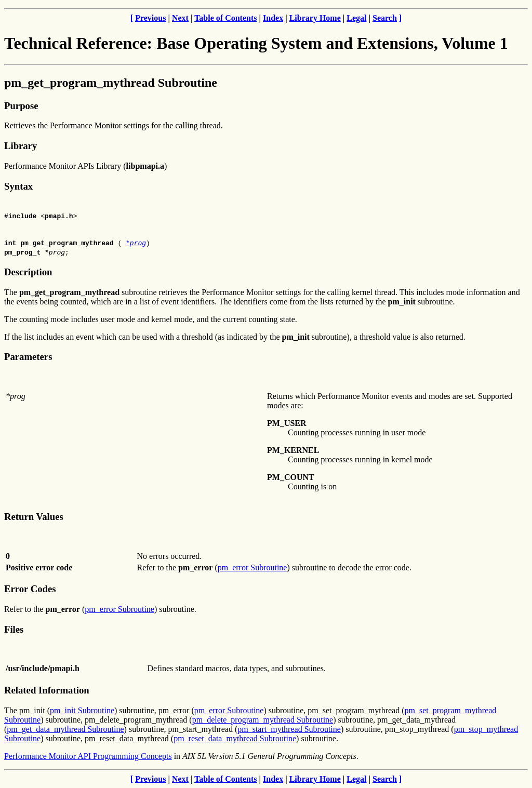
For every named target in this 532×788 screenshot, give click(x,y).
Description (28, 272)
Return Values (34, 517)
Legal (356, 18)
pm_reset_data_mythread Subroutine (235, 738)
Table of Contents (225, 18)
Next (180, 18)
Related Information (47, 690)
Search (385, 18)
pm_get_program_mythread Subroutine (111, 83)
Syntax (18, 186)
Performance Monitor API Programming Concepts (88, 756)
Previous (150, 18)
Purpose (21, 106)
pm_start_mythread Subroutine (289, 729)
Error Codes (30, 589)
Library (21, 146)
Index (273, 18)
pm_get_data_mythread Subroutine (65, 729)
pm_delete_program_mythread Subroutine (263, 720)
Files (14, 629)
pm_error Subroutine (252, 567)
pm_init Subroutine (82, 710)
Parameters (28, 357)
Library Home (315, 18)
